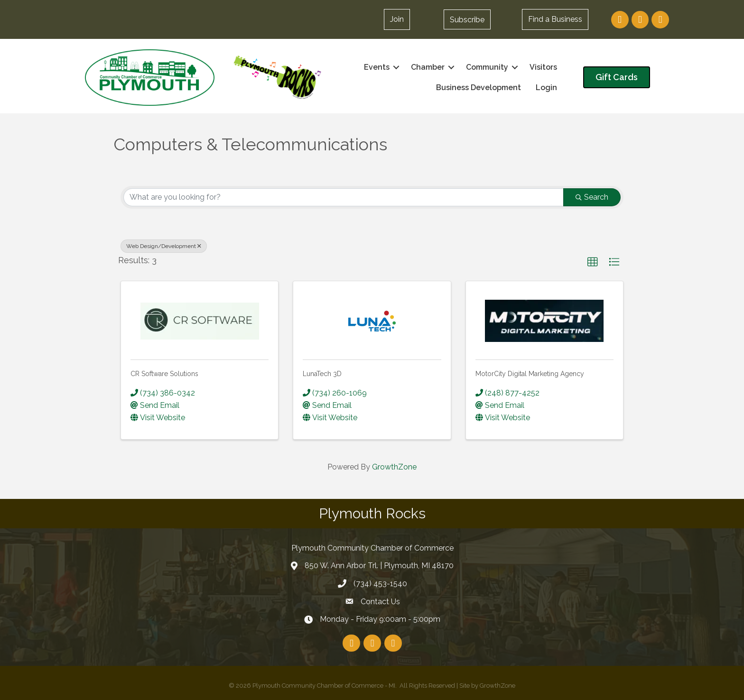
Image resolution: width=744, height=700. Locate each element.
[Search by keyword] (344, 197)
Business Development (479, 87)
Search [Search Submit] (592, 197)
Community (487, 67)
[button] (467, 19)
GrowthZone (394, 467)
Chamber (428, 67)
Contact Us (380, 601)
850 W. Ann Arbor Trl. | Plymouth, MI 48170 (379, 566)
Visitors (543, 67)
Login (546, 87)
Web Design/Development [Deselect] (164, 246)
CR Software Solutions (164, 374)
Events (377, 67)
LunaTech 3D (322, 374)
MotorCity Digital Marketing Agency (530, 374)
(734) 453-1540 (380, 584)
